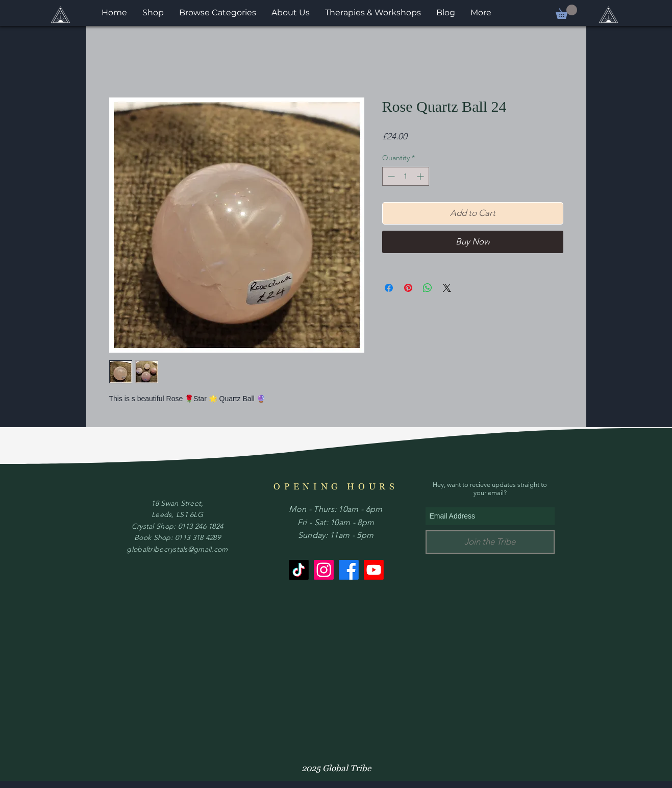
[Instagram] (324, 570)
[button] (566, 12)
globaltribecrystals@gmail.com (177, 549)
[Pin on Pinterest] (408, 288)
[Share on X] (447, 288)
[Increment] (421, 176)
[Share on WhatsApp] (428, 288)
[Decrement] (390, 176)
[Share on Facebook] (389, 288)
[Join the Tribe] (490, 542)
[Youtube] (374, 570)
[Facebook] (349, 570)
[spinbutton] (406, 176)
